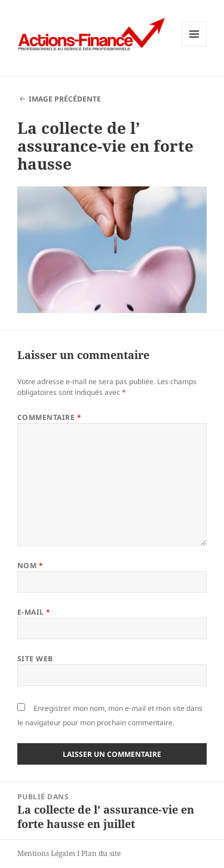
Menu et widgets (194, 46)
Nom (30, 565)
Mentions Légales (46, 853)
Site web (35, 659)
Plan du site (101, 853)
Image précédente (65, 99)
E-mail (34, 612)
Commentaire (49, 417)
